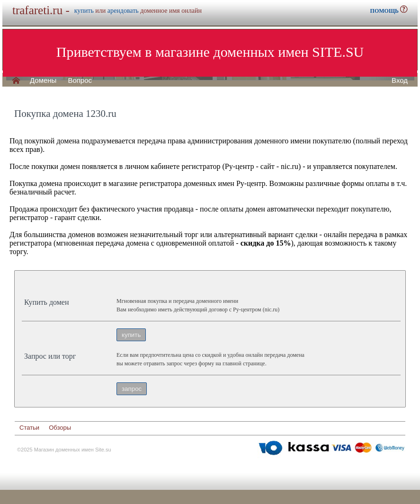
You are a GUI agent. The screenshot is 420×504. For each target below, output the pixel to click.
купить (84, 11)
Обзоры (60, 428)
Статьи (29, 428)
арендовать (123, 11)
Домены (43, 80)
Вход (400, 80)
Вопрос (80, 80)
